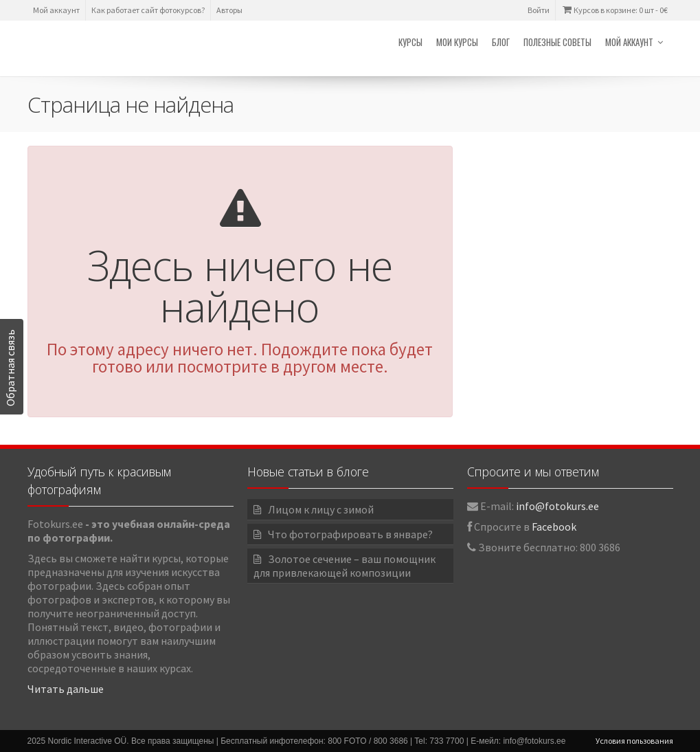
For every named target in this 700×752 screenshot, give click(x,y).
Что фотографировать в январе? (350, 534)
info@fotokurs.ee (557, 506)
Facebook (554, 527)
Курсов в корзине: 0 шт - (614, 10)
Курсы (410, 42)
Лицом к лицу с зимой (321, 509)
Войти (539, 10)
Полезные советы (557, 42)
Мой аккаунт (56, 10)
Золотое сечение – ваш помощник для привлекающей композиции (345, 566)
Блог (501, 42)
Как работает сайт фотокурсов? (148, 10)
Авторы (229, 10)
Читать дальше (66, 689)
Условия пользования (634, 741)
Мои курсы (457, 42)
